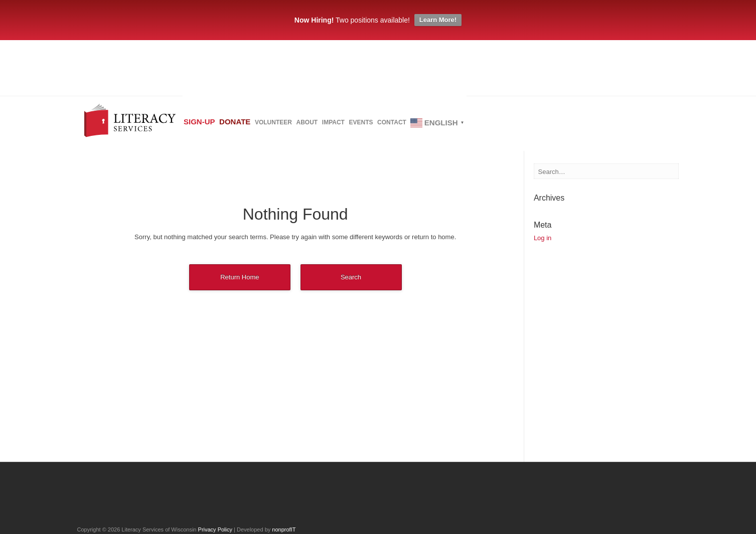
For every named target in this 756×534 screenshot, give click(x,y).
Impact (390, 126)
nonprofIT (284, 529)
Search (351, 277)
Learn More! (438, 20)
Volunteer (305, 126)
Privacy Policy (215, 529)
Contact (474, 126)
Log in (543, 238)
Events (430, 126)
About (351, 126)
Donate (254, 125)
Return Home (240, 277)
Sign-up (206, 125)
